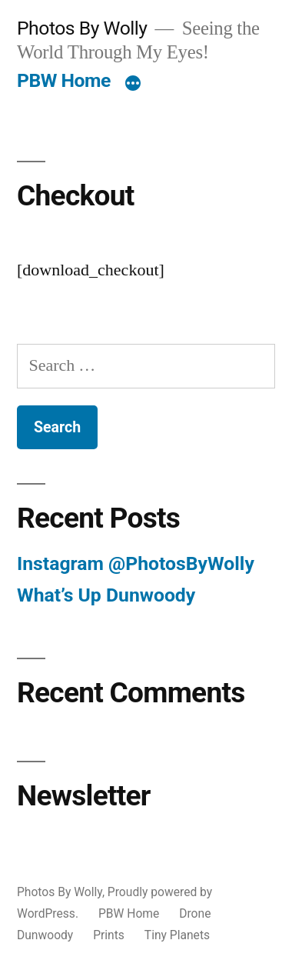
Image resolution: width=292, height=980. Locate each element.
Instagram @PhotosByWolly (136, 563)
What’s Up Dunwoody (106, 595)
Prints (109, 935)
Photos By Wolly (82, 28)
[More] (133, 84)
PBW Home (64, 80)
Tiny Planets (177, 935)
